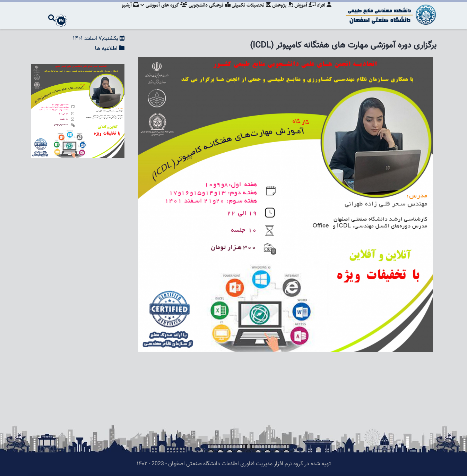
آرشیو (125, 12)
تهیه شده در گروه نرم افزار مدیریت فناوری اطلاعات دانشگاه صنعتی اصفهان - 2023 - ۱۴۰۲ (234, 464)
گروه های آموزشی (159, 12)
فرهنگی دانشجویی (206, 12)
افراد (324, 12)
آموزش (304, 12)
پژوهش (281, 12)
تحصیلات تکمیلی (249, 12)
